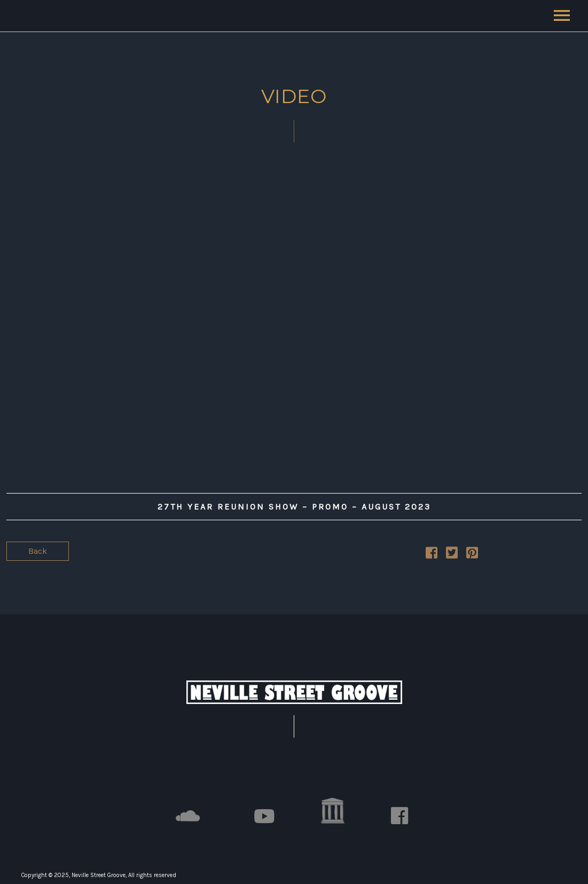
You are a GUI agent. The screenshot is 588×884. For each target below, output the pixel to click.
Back (38, 551)
